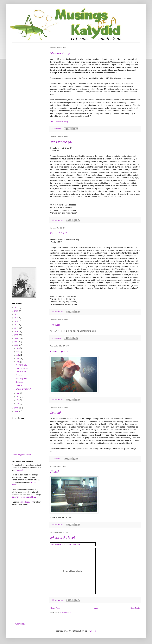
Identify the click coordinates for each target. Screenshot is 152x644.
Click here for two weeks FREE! (24, 497)
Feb (18, 400)
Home (95, 608)
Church (55, 472)
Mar (18, 397)
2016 (17, 311)
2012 (17, 325)
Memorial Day (60, 53)
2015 (17, 314)
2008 (17, 338)
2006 (17, 345)
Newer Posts (55, 608)
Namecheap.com (26, 502)
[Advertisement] (26, 62)
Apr (18, 393)
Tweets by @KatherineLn (21, 455)
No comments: (58, 220)
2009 (17, 335)
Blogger (93, 631)
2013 (17, 321)
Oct (18, 352)
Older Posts (135, 608)
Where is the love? (62, 538)
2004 (17, 411)
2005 (17, 408)
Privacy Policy (19, 624)
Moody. (55, 325)
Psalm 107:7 (58, 233)
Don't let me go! (61, 142)
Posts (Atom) (65, 612)
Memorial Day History (59, 121)
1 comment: (57, 129)
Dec (18, 348)
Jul (18, 355)
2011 (17, 328)
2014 (17, 318)
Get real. (56, 413)
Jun (18, 358)
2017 (17, 307)
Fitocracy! (19, 470)
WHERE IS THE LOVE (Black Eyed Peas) (66, 544)
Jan (18, 403)
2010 (17, 332)
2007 (17, 342)
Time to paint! (60, 351)
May (18, 362)
